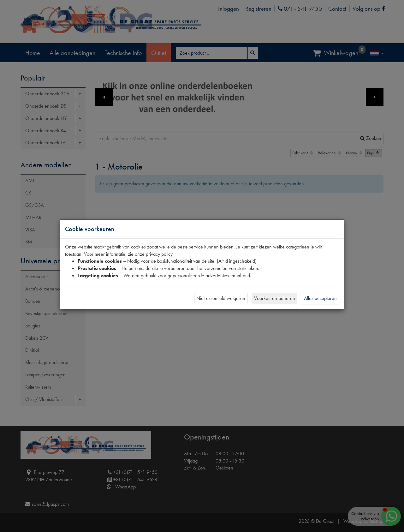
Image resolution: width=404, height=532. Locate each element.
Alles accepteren (320, 298)
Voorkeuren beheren (275, 298)
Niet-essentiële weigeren (221, 298)
